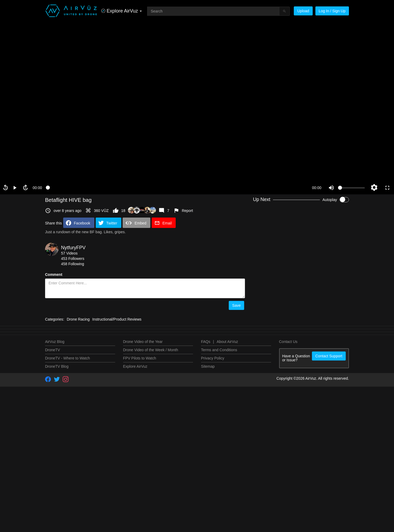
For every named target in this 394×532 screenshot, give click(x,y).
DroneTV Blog (57, 518)
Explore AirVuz (135, 518)
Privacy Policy (213, 510)
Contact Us (288, 493)
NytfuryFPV (73, 248)
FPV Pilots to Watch (140, 510)
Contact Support (329, 508)
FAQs (206, 493)
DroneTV (53, 502)
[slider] (177, 188)
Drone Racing (78, 471)
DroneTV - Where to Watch (67, 510)
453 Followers (73, 259)
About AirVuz (227, 493)
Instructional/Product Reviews (117, 471)
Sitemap (208, 518)
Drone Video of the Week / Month (151, 502)
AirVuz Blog (55, 493)
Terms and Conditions (219, 502)
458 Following (73, 264)
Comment (54, 275)
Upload (303, 11)
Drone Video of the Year (143, 493)
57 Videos (69, 253)
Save (236, 305)
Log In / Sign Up (332, 11)
